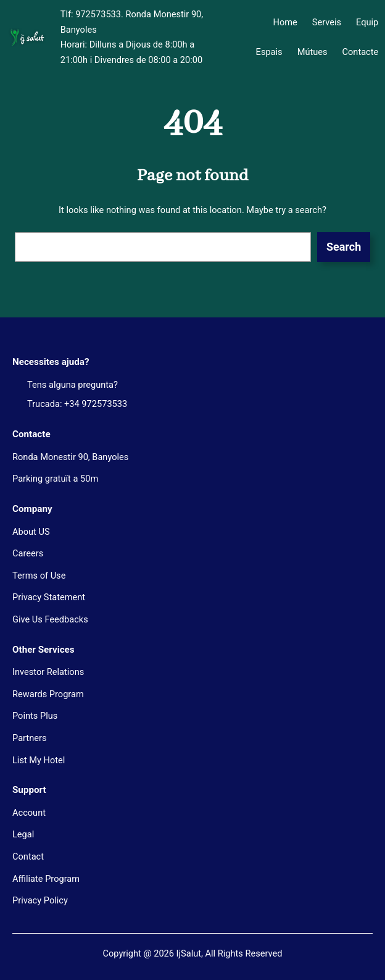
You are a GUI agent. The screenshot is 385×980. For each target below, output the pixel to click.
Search (344, 247)
